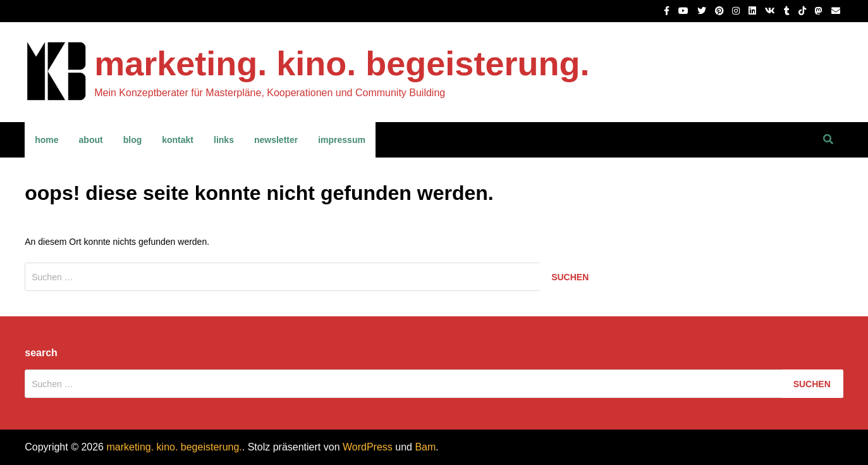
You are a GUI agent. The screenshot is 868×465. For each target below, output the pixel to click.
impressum (342, 140)
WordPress (368, 447)
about (91, 140)
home (46, 140)
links (224, 140)
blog (133, 140)
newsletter (276, 140)
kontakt (178, 140)
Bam (425, 447)
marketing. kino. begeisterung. (342, 63)
